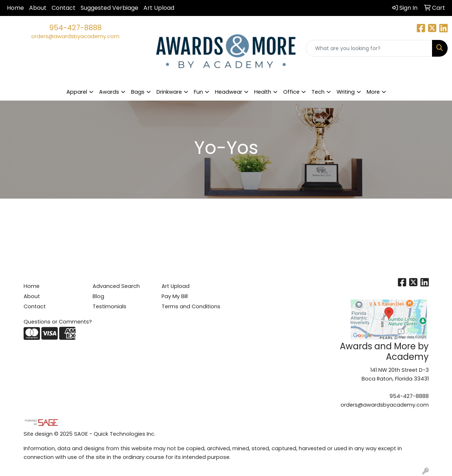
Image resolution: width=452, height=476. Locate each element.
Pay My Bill (175, 296)
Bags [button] (138, 92)
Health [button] (263, 92)
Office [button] (291, 92)
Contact (64, 8)
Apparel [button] (77, 92)
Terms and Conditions (191, 306)
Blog (98, 296)
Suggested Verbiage (109, 8)
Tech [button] (318, 92)
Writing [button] (346, 92)
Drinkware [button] (169, 92)
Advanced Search (116, 286)
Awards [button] (109, 92)
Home (15, 8)
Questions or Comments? (58, 322)
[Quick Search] (369, 48)
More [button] (373, 92)
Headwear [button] (229, 92)
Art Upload (159, 8)
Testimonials (109, 306)
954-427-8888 (76, 28)
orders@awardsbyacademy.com (75, 36)
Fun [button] (198, 92)
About (38, 8)
